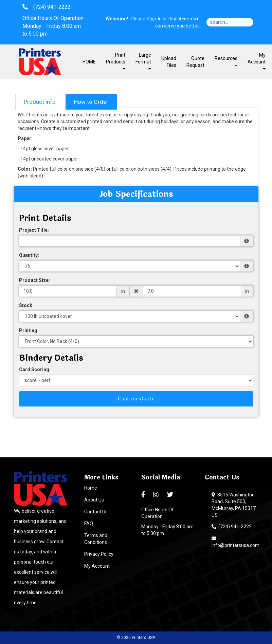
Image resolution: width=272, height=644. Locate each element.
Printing (28, 330)
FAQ (89, 524)
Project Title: (34, 230)
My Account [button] (257, 61)
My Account (97, 566)
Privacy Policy (99, 554)
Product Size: (34, 280)
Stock (26, 305)
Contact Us (96, 512)
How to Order (91, 102)
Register (177, 19)
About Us (94, 500)
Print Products (116, 61)
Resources (226, 61)
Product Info (40, 102)
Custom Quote (136, 399)
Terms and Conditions (96, 539)
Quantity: (29, 255)
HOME (89, 62)
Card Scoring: (35, 370)
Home (91, 488)
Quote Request (195, 62)
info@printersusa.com (235, 542)
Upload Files (169, 62)
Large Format (143, 61)
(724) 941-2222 (232, 527)
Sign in (154, 19)
